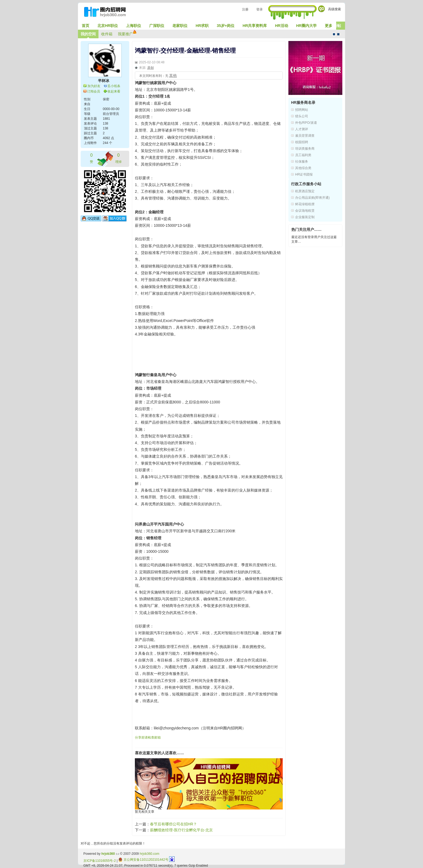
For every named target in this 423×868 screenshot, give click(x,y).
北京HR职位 (108, 26)
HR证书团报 (304, 174)
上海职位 (134, 26)
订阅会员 (94, 91)
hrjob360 (108, 854)
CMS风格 (338, 34)
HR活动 (281, 26)
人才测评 (302, 129)
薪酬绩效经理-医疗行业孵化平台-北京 (181, 830)
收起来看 (114, 91)
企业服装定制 (305, 217)
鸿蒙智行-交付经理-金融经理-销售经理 (185, 51)
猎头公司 (302, 116)
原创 (151, 68)
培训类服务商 (305, 149)
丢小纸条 (114, 86)
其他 (173, 76)
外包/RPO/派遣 (306, 123)
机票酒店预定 (305, 191)
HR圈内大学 (306, 26)
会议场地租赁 (305, 211)
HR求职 (202, 26)
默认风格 (334, 34)
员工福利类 (303, 155)
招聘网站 (302, 110)
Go (321, 9)
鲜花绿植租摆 (305, 204)
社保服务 (302, 162)
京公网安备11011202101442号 (143, 860)
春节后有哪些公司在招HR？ (173, 824)
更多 (329, 26)
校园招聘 (302, 142)
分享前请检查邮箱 (148, 737)
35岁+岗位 (226, 26)
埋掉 (118, 158)
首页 (86, 26)
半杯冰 (104, 81)
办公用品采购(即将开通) (312, 198)
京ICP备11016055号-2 (100, 861)
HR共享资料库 (255, 26)
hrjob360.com (150, 854)
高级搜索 (335, 9)
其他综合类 (303, 168)
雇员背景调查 (305, 136)
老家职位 (180, 26)
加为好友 (94, 86)
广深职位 (157, 26)
